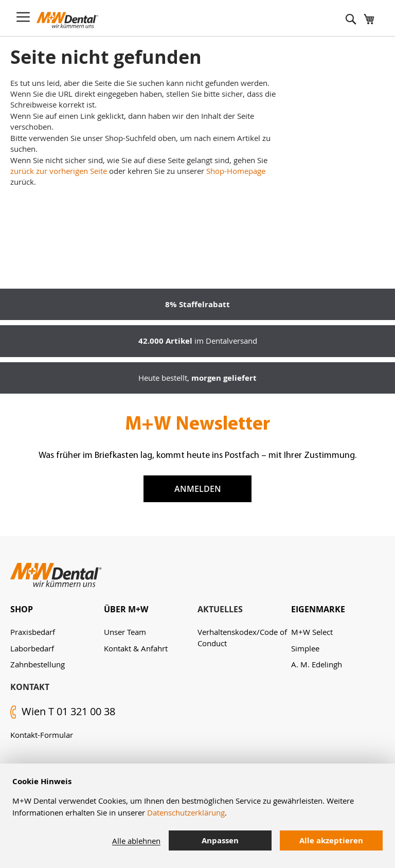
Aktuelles (220, 609)
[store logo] (67, 20)
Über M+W (126, 609)
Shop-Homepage (236, 171)
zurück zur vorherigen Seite (59, 171)
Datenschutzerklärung (186, 812)
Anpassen (220, 840)
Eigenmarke (318, 609)
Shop (22, 609)
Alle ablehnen (136, 841)
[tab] (57, 609)
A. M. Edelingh (317, 664)
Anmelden (198, 489)
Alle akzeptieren (331, 840)
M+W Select (312, 632)
